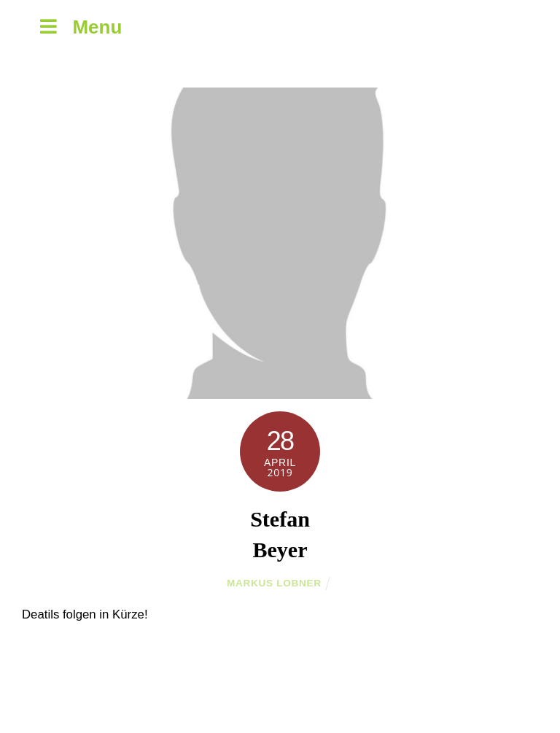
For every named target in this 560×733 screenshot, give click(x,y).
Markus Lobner (274, 583)
